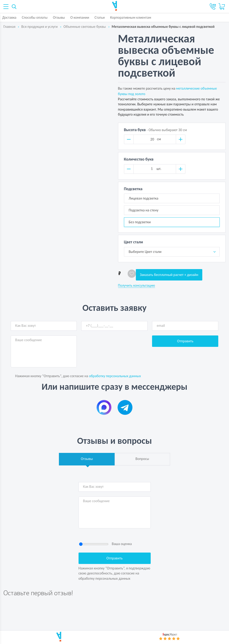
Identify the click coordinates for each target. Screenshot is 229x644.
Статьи (100, 17)
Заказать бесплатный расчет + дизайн (169, 275)
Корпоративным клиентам (131, 17)
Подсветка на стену (144, 210)
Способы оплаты (35, 17)
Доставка (9, 17)
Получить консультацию (137, 286)
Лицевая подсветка (144, 198)
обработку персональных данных (115, 376)
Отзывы (59, 17)
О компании (80, 17)
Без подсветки (140, 222)
